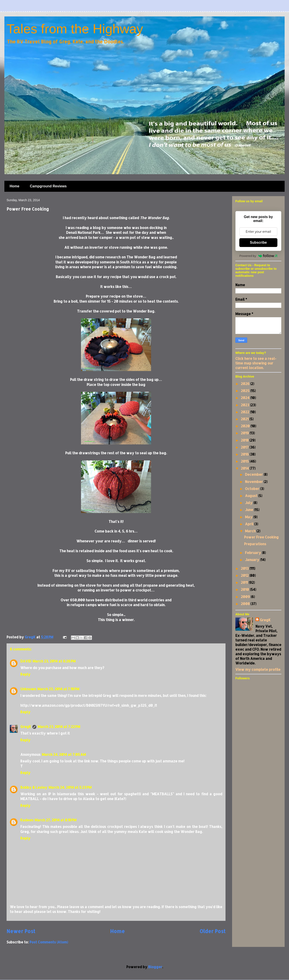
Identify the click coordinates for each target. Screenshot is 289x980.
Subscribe (258, 242)
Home (14, 186)
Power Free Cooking (261, 537)
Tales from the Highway (75, 29)
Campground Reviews (48, 186)
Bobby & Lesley (34, 787)
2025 (246, 391)
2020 (246, 426)
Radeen (27, 820)
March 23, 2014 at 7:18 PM (58, 689)
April (250, 524)
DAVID (26, 661)
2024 (246, 398)
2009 (246, 597)
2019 (245, 433)
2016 (245, 454)
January (253, 560)
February (253, 553)
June (249, 510)
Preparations (255, 544)
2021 (245, 419)
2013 (245, 568)
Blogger (155, 967)
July (249, 503)
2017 (245, 447)
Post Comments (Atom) (49, 942)
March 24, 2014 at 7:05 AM (64, 754)
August (252, 496)
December (254, 474)
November (254, 482)
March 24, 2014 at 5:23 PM (70, 787)
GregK (26, 727)
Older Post (212, 931)
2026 (246, 384)
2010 (245, 589)
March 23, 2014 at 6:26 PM (54, 661)
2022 (245, 412)
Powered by (258, 256)
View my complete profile (258, 669)
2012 (245, 575)
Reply (25, 674)
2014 (245, 468)
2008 (246, 604)
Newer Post (21, 931)
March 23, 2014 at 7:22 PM (59, 727)
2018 (245, 440)
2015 (245, 461)
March (251, 531)
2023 (245, 405)
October (253, 489)
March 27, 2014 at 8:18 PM (56, 820)
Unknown (28, 689)
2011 (245, 582)
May (249, 517)
